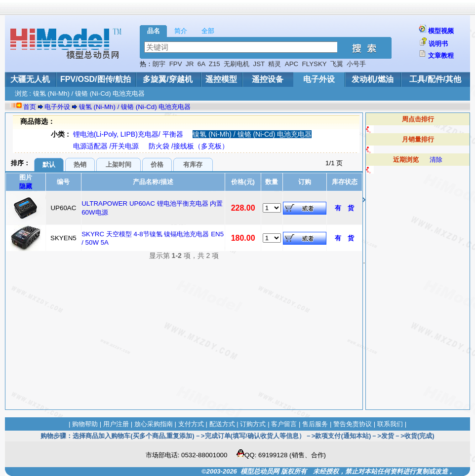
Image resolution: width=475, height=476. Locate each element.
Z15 (215, 64)
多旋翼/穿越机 (167, 79)
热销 (80, 165)
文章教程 (441, 55)
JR (190, 64)
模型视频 (441, 31)
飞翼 (337, 64)
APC (292, 64)
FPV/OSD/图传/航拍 (96, 79)
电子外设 (319, 79)
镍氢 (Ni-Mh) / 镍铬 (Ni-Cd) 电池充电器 (135, 107)
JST (259, 64)
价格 (157, 165)
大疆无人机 (30, 79)
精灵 (275, 64)
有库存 (193, 165)
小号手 (356, 64)
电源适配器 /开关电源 (106, 146)
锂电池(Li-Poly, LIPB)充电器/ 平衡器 (128, 134)
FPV (176, 64)
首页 (30, 107)
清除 (436, 160)
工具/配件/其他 (435, 79)
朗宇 (159, 64)
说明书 (438, 44)
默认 (49, 165)
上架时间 (119, 165)
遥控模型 (221, 79)
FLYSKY (315, 64)
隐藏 (26, 186)
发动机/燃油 (372, 79)
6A (201, 64)
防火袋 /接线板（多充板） (189, 146)
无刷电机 (237, 64)
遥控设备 (268, 79)
